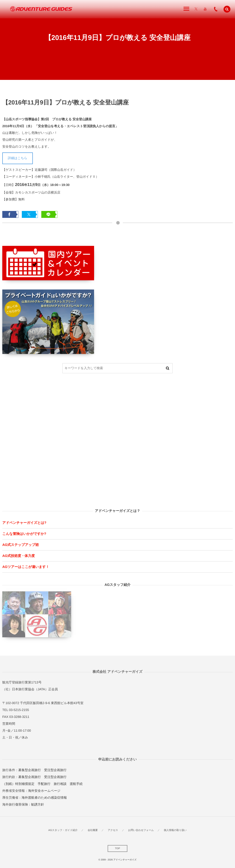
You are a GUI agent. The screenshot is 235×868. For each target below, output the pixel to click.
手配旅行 (44, 784)
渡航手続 (76, 784)
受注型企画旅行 (55, 770)
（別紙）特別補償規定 (18, 784)
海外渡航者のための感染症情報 (44, 798)
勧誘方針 (38, 804)
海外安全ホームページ (44, 791)
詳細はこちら (18, 158)
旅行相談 (60, 784)
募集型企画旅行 (30, 770)
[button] (227, 9)
